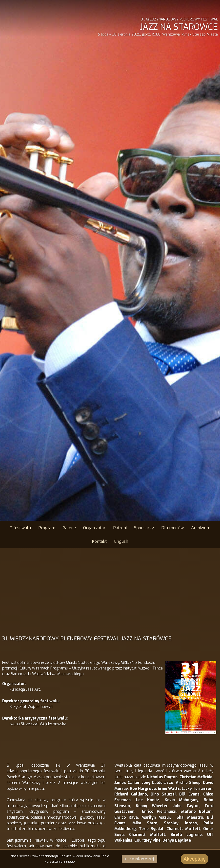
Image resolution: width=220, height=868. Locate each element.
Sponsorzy (144, 528)
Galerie (69, 528)
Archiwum (201, 528)
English (121, 541)
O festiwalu (20, 528)
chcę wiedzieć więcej (140, 859)
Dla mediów (172, 528)
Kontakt (99, 541)
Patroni (120, 528)
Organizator (94, 528)
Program (47, 528)
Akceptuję (195, 859)
